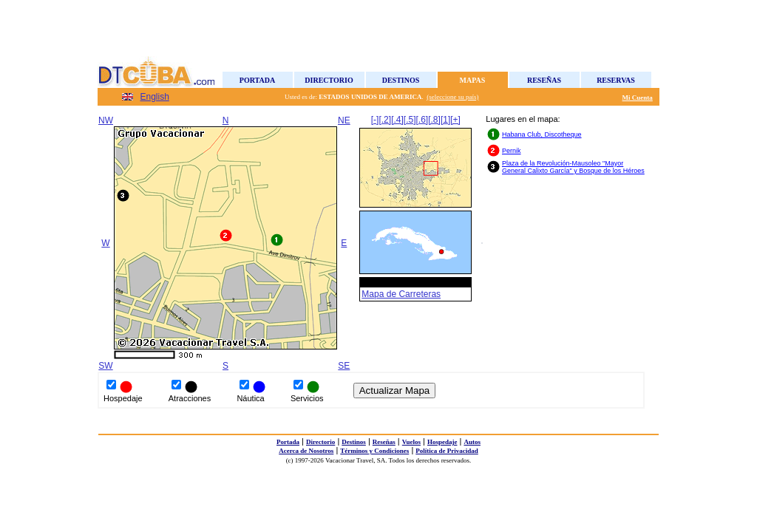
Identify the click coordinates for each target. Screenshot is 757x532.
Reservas (616, 80)
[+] (455, 120)
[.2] (385, 120)
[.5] (410, 120)
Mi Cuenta (638, 98)
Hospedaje (442, 442)
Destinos (401, 80)
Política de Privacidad (447, 451)
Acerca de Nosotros (306, 451)
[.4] (397, 120)
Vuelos (411, 442)
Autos (472, 442)
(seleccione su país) (452, 97)
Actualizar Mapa (395, 391)
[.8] (434, 120)
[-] (375, 120)
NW (106, 120)
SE (344, 366)
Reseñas (544, 80)
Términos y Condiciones (374, 451)
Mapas (473, 80)
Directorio (329, 80)
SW (105, 366)
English (155, 97)
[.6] (422, 120)
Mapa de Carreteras (401, 294)
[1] (445, 120)
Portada (257, 80)
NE (344, 120)
